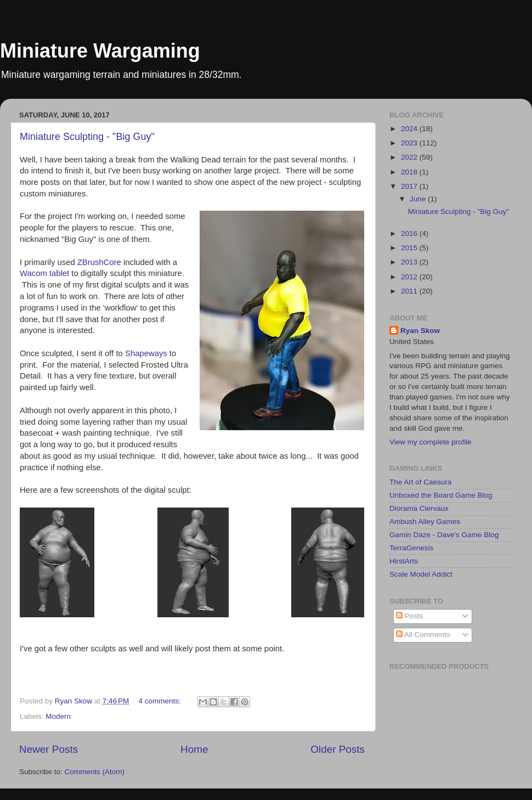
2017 (410, 186)
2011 (410, 291)
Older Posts (338, 749)
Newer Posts (49, 749)
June (419, 199)
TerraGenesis (411, 548)
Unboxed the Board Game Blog (441, 495)
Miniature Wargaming (100, 51)
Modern (58, 716)
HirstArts (404, 561)
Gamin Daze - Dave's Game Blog (444, 535)
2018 (410, 172)
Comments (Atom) (95, 772)
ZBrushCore (100, 262)
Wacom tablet (46, 273)
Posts (410, 616)
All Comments (423, 635)
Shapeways (147, 353)
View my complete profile (431, 442)
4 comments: (161, 701)
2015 (410, 248)
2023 (410, 143)
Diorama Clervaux (419, 508)
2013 (410, 262)
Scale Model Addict (421, 574)
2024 (410, 129)
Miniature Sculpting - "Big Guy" (87, 137)
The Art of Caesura (420, 482)
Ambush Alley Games (425, 522)
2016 (410, 233)
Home (194, 749)
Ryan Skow (420, 331)
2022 (410, 157)
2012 (410, 277)
